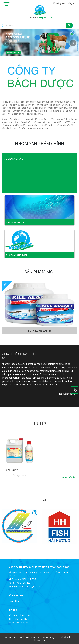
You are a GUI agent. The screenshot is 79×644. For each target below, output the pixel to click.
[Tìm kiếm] (34, 25)
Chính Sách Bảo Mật (19, 623)
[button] (6, 43)
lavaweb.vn (40, 640)
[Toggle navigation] (6, 5)
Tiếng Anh (71, 3)
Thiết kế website (66, 637)
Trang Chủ (14, 601)
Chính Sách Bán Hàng (19, 619)
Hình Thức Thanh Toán (20, 615)
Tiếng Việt (61, 3)
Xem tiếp (68, 477)
